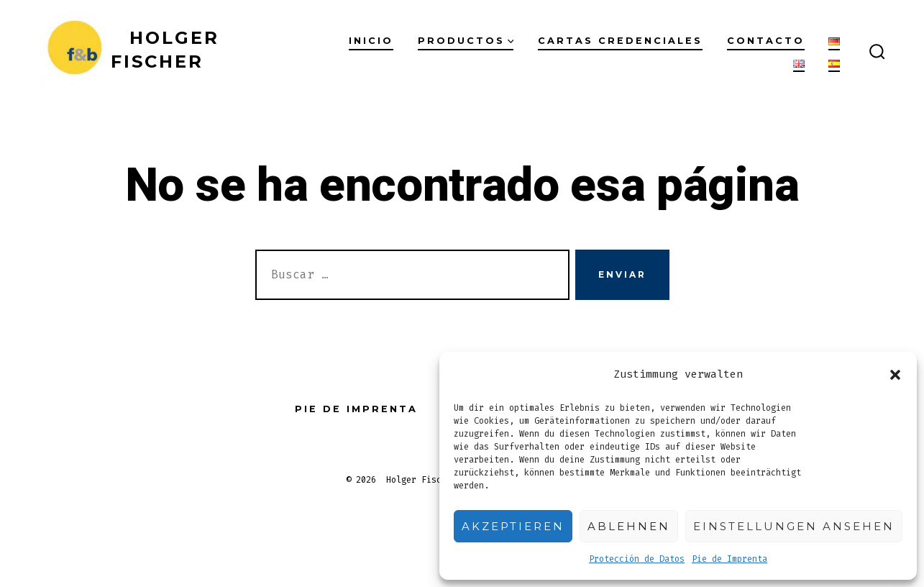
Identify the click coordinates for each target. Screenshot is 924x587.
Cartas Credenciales (620, 41)
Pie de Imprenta (729, 559)
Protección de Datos (637, 559)
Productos (466, 41)
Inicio (371, 41)
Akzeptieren (513, 526)
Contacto (766, 41)
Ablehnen (629, 526)
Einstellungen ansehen (794, 526)
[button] (895, 375)
